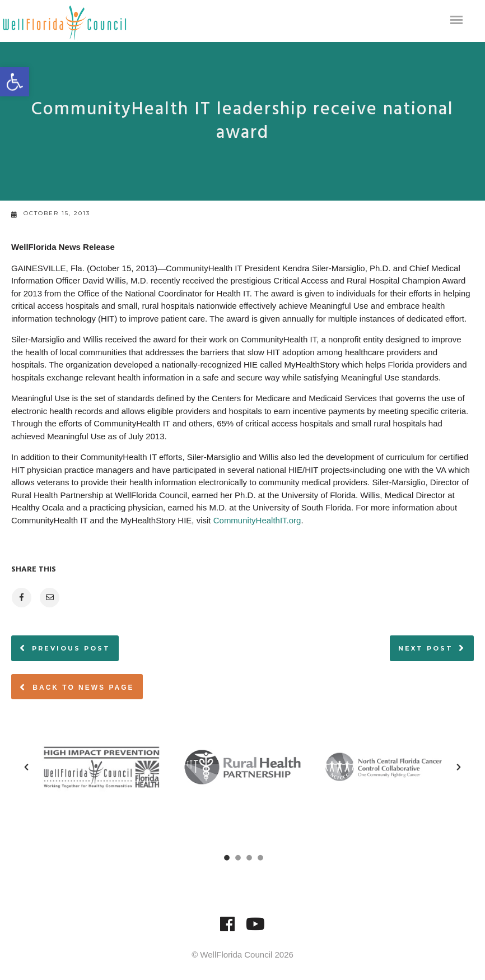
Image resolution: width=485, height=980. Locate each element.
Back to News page (77, 687)
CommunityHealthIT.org (257, 520)
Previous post (71, 648)
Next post (426, 648)
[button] (26, 767)
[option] (101, 767)
